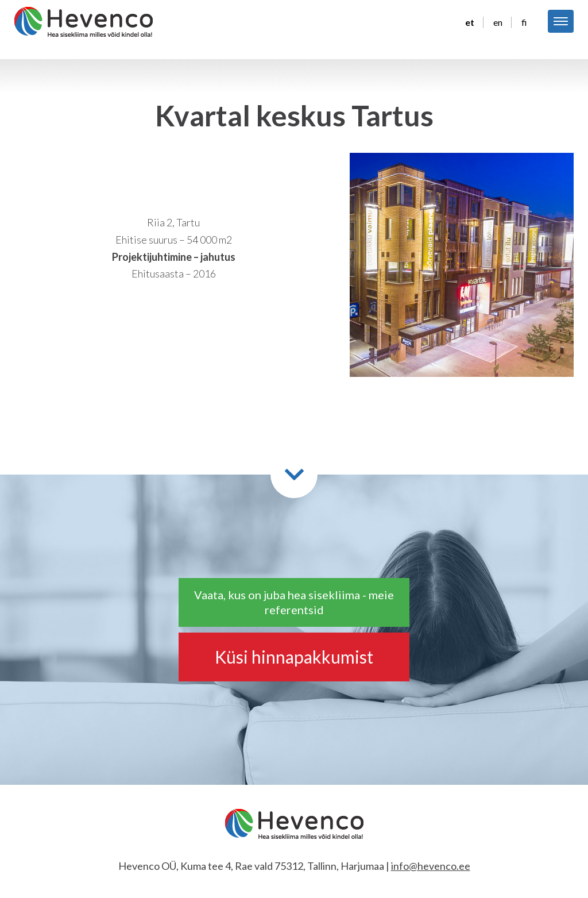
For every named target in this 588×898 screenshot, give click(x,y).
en (498, 22)
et (470, 22)
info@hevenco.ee (431, 866)
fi (524, 22)
